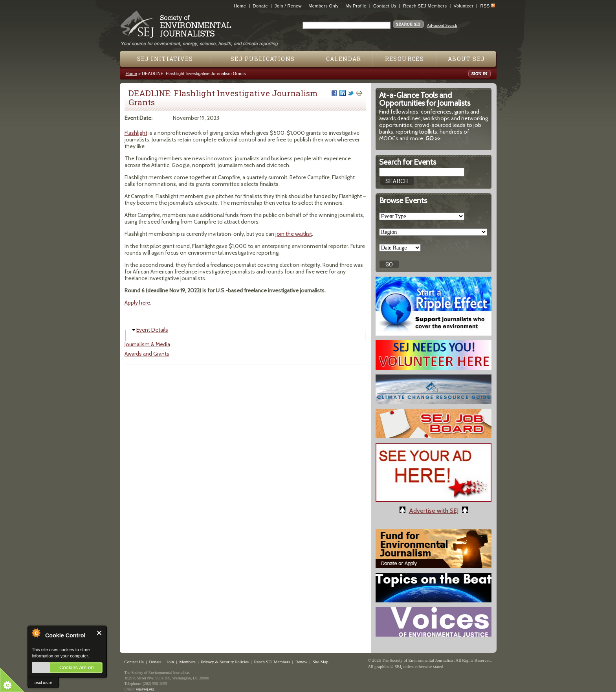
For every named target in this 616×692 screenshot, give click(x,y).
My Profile (356, 6)
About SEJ (467, 59)
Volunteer (464, 6)
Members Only (324, 6)
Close (100, 633)
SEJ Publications (263, 59)
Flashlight (136, 133)
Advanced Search (442, 25)
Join (170, 662)
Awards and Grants (147, 354)
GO (430, 138)
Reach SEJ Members (425, 6)
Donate (260, 6)
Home (240, 6)
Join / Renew (288, 6)
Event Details (152, 330)
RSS (485, 6)
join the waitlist (294, 234)
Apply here (137, 303)
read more (43, 682)
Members (187, 662)
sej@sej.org (145, 689)
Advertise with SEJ (434, 511)
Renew (302, 662)
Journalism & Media (147, 344)
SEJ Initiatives (165, 59)
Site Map (321, 662)
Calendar (344, 59)
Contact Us (385, 6)
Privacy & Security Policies (225, 662)
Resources (405, 59)
